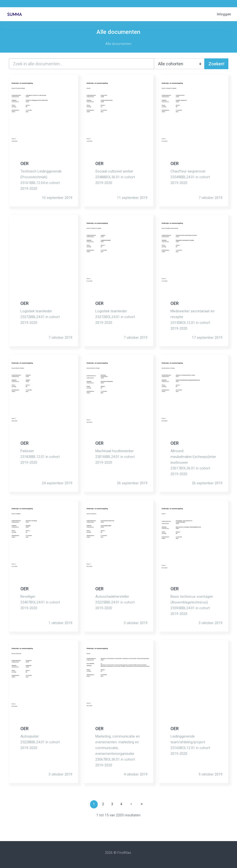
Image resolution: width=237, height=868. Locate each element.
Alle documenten (118, 44)
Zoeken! (216, 64)
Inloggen (224, 14)
